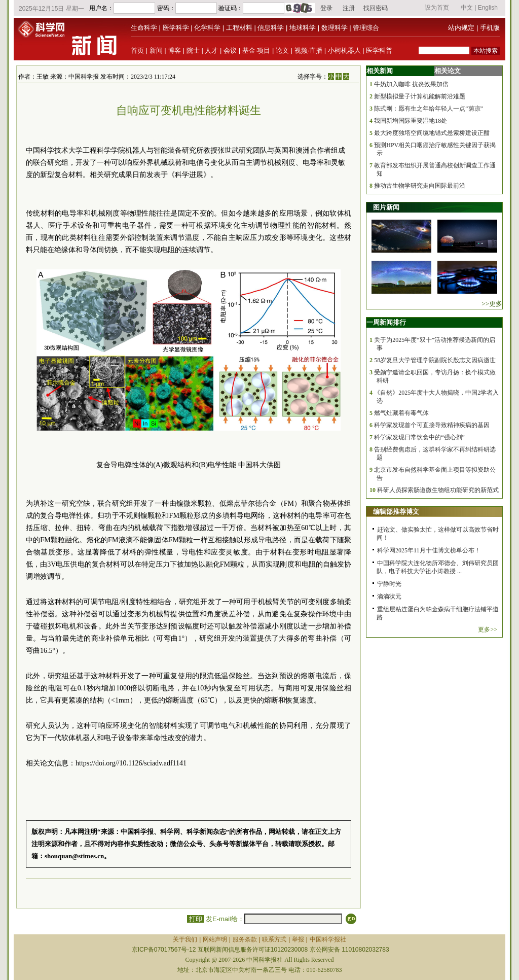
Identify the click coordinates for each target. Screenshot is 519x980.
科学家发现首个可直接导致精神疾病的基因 (432, 425)
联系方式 (274, 939)
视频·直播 (309, 50)
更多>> (488, 629)
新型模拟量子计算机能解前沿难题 (420, 96)
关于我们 (185, 939)
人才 (211, 50)
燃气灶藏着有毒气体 (401, 413)
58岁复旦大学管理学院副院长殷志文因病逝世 (435, 360)
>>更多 (492, 304)
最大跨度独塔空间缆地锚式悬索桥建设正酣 (432, 133)
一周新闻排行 (386, 322)
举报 (298, 939)
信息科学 (271, 28)
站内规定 (461, 28)
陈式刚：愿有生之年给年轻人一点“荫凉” (429, 109)
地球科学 (303, 28)
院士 (193, 50)
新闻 (156, 50)
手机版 (490, 28)
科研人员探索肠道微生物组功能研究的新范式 (438, 490)
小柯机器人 (344, 50)
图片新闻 (386, 207)
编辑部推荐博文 (396, 512)
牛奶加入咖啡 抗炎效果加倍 (411, 84)
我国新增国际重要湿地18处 (411, 121)
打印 (195, 919)
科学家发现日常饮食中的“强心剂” (419, 437)
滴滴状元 (389, 597)
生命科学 (144, 28)
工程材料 (239, 28)
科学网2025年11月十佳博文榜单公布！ (429, 550)
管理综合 (366, 28)
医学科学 (176, 28)
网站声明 (215, 939)
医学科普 (379, 50)
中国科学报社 (328, 939)
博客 (174, 50)
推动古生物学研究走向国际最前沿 (420, 186)
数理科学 (335, 28)
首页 (137, 50)
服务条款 (245, 939)
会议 (230, 50)
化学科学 (207, 28)
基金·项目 (256, 50)
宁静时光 (389, 584)
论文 (282, 50)
